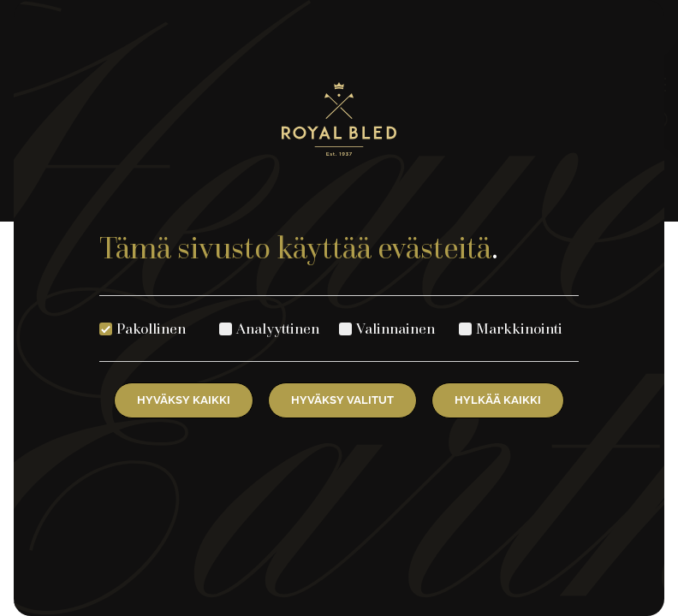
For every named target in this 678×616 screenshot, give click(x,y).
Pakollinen (151, 328)
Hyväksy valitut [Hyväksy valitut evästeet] (342, 400)
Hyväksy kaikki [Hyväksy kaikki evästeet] (184, 400)
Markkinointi (519, 328)
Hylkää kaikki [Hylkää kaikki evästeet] (498, 400)
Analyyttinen (278, 328)
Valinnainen (395, 328)
